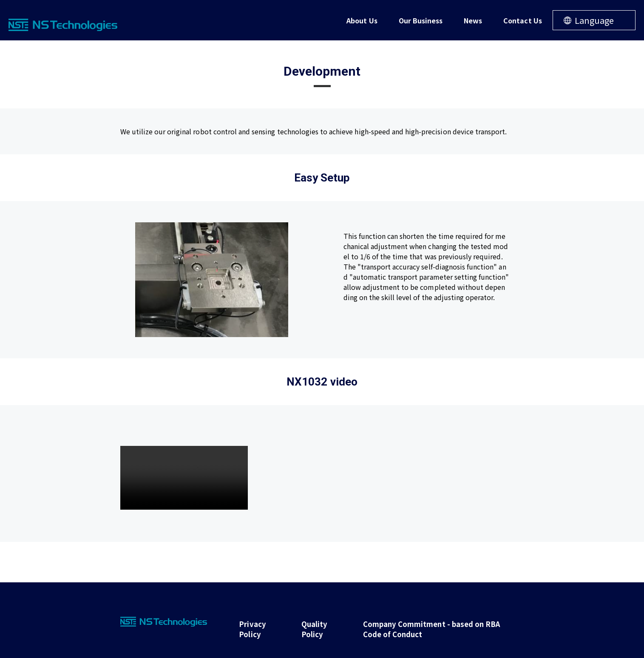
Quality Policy (308, 627)
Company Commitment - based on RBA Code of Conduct (431, 627)
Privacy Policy (249, 627)
